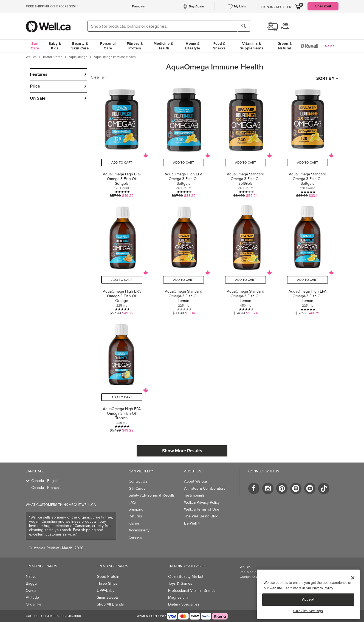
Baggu (31, 583)
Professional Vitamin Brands (192, 591)
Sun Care (35, 46)
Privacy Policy (322, 588)
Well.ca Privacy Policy (202, 502)
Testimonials (194, 495)
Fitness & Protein (135, 46)
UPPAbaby (106, 591)
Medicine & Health (163, 46)
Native (31, 577)
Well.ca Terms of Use (202, 509)
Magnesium (178, 597)
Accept (308, 599)
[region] (308, 594)
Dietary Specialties (184, 604)
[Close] (353, 578)
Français (138, 6)
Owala (31, 591)
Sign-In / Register (276, 7)
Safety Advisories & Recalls (152, 495)
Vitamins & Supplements (252, 46)
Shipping (136, 509)
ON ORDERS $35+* (52, 6)
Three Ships (107, 583)
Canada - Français (46, 488)
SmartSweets (108, 597)
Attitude (32, 597)
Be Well (192, 523)
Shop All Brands (110, 604)
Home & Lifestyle (193, 46)
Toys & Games (180, 583)
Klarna (134, 523)
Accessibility (139, 530)
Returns (135, 516)
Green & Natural (285, 46)
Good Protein (108, 577)
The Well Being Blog (201, 516)
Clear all (98, 77)
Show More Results (182, 451)
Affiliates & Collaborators (205, 488)
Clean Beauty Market (186, 577)
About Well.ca (195, 481)
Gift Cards (137, 488)
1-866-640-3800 (69, 616)
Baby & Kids (55, 46)
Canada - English (45, 481)
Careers (135, 537)
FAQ (132, 502)
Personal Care (108, 46)
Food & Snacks (219, 46)
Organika (33, 604)
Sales (330, 46)
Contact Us (138, 481)
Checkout (323, 6)
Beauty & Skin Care (80, 46)
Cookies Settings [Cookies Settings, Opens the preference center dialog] (308, 611)
